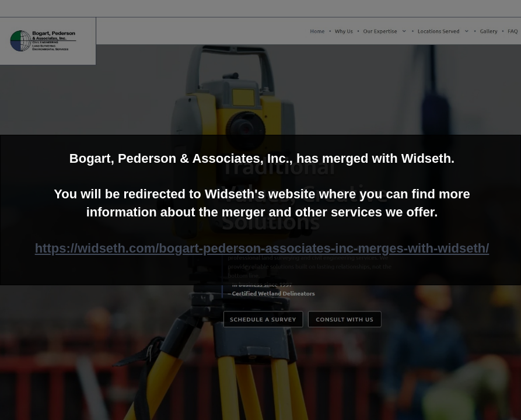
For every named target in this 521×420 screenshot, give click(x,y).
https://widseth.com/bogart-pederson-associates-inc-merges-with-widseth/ (262, 248)
